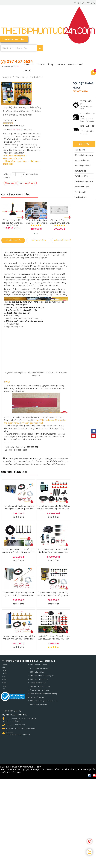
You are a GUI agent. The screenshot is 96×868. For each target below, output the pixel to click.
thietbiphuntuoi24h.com (31, 853)
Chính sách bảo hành (37, 768)
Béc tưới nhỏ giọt (82, 160)
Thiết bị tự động (81, 176)
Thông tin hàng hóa (37, 786)
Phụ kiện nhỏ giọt (82, 186)
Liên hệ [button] (27, 71)
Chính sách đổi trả (36, 775)
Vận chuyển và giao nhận (39, 772)
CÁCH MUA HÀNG (38, 222)
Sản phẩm (5, 781)
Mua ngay (39, 165)
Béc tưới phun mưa (83, 165)
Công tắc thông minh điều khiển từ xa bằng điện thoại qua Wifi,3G (60, 205)
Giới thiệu (5, 775)
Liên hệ (5, 791)
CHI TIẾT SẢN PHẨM (13, 222)
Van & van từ (80, 192)
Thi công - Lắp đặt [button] (45, 64)
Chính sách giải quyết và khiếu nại (42, 804)
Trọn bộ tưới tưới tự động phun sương (21, 328)
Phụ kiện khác (81, 197)
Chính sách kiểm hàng (38, 782)
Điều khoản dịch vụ (36, 800)
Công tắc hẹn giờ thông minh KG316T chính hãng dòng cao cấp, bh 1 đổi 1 (36, 205)
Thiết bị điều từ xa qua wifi (18, 339)
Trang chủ (5, 769)
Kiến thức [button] (61, 64)
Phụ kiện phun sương (84, 181)
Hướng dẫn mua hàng (37, 808)
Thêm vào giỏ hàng (56, 165)
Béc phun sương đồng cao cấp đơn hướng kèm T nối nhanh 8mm (12, 205)
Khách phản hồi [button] (76, 64)
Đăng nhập (80, 3)
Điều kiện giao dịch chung (39, 790)
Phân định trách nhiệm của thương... (43, 797)
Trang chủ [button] (29, 64)
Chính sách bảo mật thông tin (41, 779)
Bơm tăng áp (80, 171)
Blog (4, 786)
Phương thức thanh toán (38, 793)
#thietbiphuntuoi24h (45, 537)
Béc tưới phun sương (84, 155)
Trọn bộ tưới (80, 150)
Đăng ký (91, 3)
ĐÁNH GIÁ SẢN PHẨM (63, 222)
